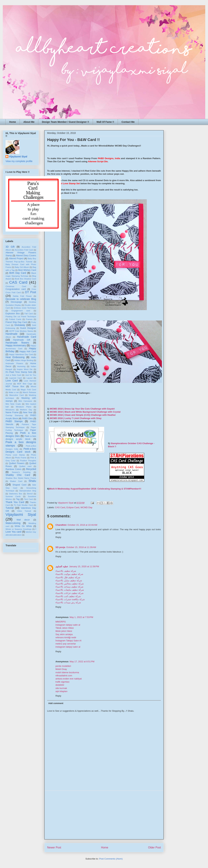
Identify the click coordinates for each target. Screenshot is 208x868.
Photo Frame (21, 458)
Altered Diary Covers (26, 256)
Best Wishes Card (27, 270)
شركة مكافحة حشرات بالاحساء (70, 599)
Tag (18, 499)
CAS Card (60, 507)
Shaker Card (16, 481)
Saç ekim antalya (64, 634)
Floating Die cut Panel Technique (21, 317)
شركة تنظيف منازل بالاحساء (69, 580)
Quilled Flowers (17, 463)
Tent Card (28, 499)
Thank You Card (15, 502)
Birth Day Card (18, 273)
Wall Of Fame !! (105, 122)
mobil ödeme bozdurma (67, 672)
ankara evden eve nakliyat (69, 679)
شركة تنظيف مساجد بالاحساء (69, 587)
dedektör (60, 685)
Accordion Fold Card (24, 250)
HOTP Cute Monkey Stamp (21, 331)
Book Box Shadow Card (25, 279)
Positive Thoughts (28, 461)
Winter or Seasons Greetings (18, 529)
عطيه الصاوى (62, 566)
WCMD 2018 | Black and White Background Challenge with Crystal (85, 412)
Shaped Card (19, 485)
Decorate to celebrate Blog (21, 299)
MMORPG (61, 622)
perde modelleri (63, 666)
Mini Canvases (25, 401)
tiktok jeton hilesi (64, 631)
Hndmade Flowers (14, 363)
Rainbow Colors (13, 469)
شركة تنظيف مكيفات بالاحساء (70, 590)
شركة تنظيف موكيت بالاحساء (69, 574)
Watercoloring (13, 523)
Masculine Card (17, 395)
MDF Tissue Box (15, 386)
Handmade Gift (22, 340)
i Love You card (21, 530)
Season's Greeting (21, 472)
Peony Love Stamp (15, 455)
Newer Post (54, 847)
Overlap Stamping (14, 415)
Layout (29, 378)
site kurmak (61, 688)
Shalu (32, 481)
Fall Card (29, 314)
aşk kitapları (61, 691)
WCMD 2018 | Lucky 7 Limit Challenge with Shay (76, 418)
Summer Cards (13, 496)
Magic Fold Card (28, 390)
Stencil (30, 494)
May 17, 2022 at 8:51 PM (82, 662)
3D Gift (10, 247)
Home (13, 122)
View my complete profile (19, 161)
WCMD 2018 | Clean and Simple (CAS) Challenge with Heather (83, 415)
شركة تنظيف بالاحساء (66, 571)
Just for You (31, 375)
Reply (58, 537)
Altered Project (16, 259)
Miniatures (10, 410)
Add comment (56, 703)
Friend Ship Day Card (16, 322)
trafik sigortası (62, 682)
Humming (21, 366)
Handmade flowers (17, 343)
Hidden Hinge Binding (24, 360)
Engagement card (21, 311)
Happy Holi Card (28, 351)
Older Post (154, 847)
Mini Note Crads (13, 404)
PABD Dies (27, 419)
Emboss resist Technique (25, 308)
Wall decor (23, 520)
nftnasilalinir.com (64, 676)
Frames (29, 319)
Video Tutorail (24, 511)
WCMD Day (86, 507)
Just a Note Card (13, 375)
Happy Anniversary (16, 345)
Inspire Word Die (25, 369)
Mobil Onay (61, 669)
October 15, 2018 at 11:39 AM (81, 547)
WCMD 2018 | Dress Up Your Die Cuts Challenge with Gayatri (82, 409)
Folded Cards (15, 319)
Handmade (12, 334)
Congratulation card (16, 289)
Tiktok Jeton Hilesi (65, 628)
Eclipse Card (73, 507)
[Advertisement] (104, 815)
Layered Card (15, 378)
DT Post (31, 292)
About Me (29, 122)
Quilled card (25, 466)
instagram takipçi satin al (68, 625)
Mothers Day (26, 410)
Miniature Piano (23, 407)
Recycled (31, 469)
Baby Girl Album (22, 267)
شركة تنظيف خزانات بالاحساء (70, 593)
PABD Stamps (14, 421)
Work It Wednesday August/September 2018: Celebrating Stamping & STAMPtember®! (95, 489)
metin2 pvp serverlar (66, 644)
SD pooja (60, 547)
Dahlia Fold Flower (22, 296)
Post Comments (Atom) (111, 859)
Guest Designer (28, 328)
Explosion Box (13, 314)
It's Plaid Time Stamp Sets (19, 372)
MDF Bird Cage (25, 384)
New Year (28, 412)
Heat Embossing (15, 357)
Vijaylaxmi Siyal (18, 157)
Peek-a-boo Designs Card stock (21, 450)
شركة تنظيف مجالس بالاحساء (70, 584)
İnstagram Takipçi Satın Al (68, 641)
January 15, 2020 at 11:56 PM (84, 566)
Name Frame (12, 412)
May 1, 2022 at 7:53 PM (81, 617)
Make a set (14, 392)
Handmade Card (27, 337)
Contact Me (128, 122)
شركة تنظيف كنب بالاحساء (68, 596)
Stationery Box (16, 494)
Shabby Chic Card (18, 475)
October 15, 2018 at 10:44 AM (83, 525)
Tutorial (10, 508)
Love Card (12, 381)
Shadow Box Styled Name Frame (21, 478)
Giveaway (20, 325)
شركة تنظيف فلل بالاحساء (68, 577)
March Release (29, 392)
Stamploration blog (28, 491)
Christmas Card (16, 286)
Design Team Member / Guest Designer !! (66, 122)
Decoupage (16, 302)
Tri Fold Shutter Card (23, 505)
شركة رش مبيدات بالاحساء (68, 602)
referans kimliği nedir (66, 637)
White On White (23, 526)
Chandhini (61, 525)
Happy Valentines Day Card (21, 354)
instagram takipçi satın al (68, 647)
